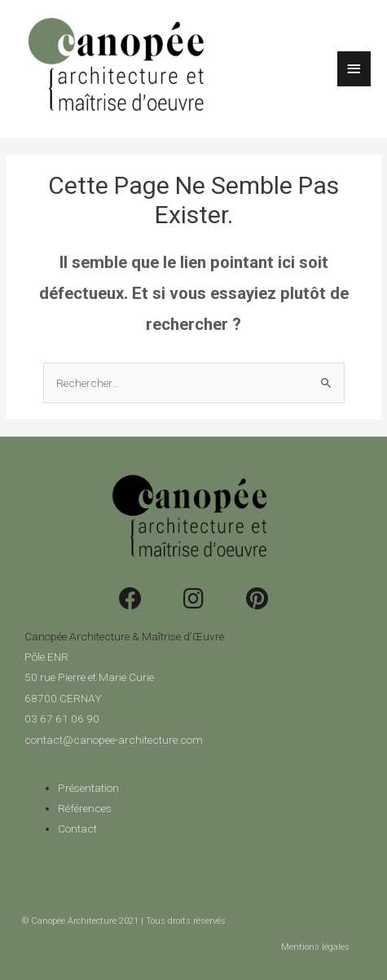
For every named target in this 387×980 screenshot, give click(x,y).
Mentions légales (315, 947)
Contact (77, 828)
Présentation (88, 788)
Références (85, 808)
